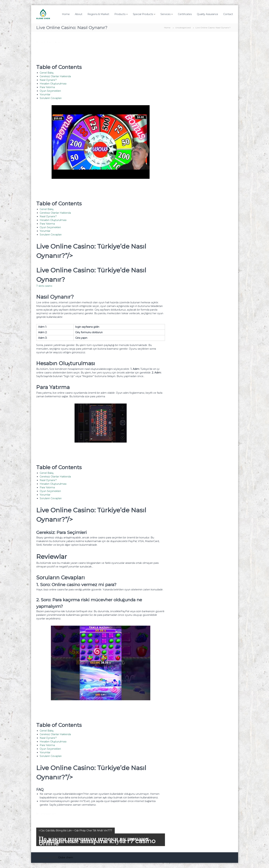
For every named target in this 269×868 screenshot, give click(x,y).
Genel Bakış (47, 73)
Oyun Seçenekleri (50, 91)
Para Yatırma (47, 87)
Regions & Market (98, 14)
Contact (228, 14)
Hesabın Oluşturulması (53, 84)
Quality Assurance (207, 14)
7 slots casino (44, 286)
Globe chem (66, 857)
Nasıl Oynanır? (48, 80)
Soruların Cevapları (51, 98)
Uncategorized (183, 28)
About (79, 14)
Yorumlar (45, 94)
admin (61, 42)
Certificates (185, 14)
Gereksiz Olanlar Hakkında (55, 76)
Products (120, 14)
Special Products (143, 14)
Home (66, 14)
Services (165, 14)
